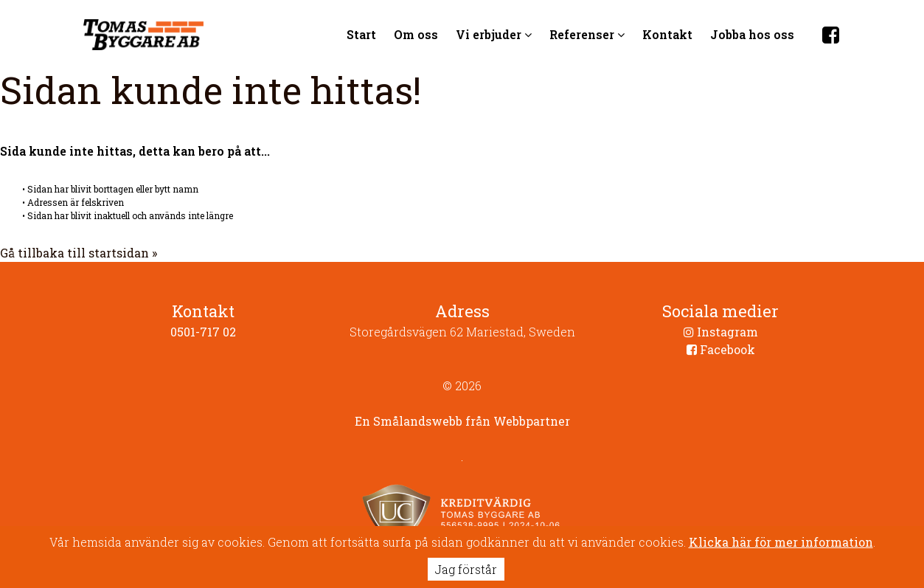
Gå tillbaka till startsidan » (79, 253)
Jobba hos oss (752, 34)
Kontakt (667, 34)
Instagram (721, 332)
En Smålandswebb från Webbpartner (462, 421)
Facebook (721, 349)
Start (361, 34)
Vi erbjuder (494, 34)
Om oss (416, 34)
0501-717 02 (203, 332)
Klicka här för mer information (781, 542)
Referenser (587, 34)
